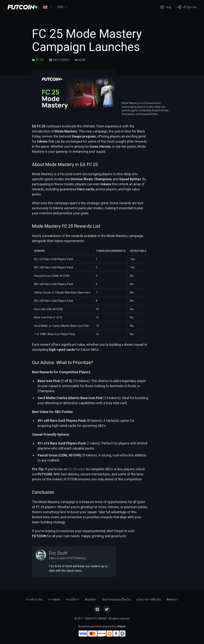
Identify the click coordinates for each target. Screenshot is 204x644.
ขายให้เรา (73, 599)
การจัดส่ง (54, 599)
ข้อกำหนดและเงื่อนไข (116, 599)
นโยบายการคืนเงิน (149, 599)
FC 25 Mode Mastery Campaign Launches (87, 40)
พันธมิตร (91, 599)
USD (62, 7)
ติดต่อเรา (172, 599)
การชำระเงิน (34, 599)
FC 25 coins (77, 469)
